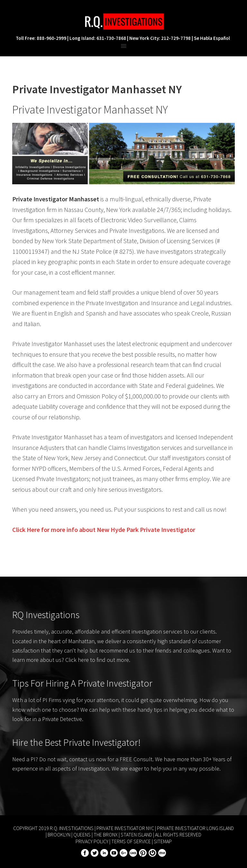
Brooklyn (59, 835)
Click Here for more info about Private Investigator (104, 530)
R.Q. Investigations (123, 22)
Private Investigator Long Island (195, 828)
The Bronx (106, 835)
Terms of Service (131, 841)
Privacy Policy (92, 841)
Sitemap (163, 841)
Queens (82, 835)
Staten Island (136, 835)
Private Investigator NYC (125, 828)
